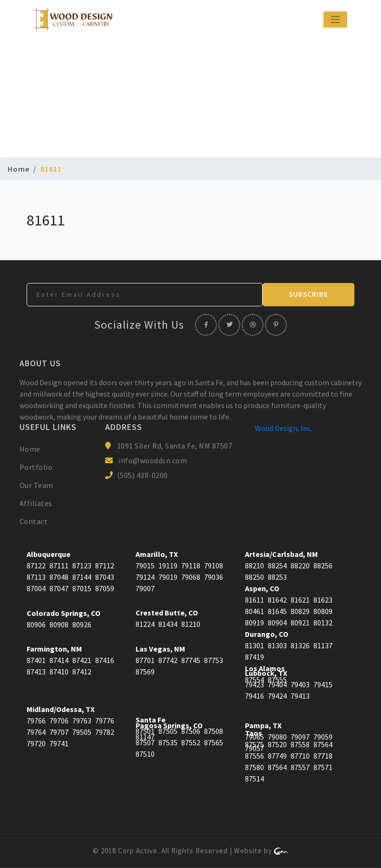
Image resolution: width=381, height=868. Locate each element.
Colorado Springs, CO (63, 613)
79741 (59, 743)
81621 (300, 600)
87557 (300, 767)
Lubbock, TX (266, 673)
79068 (191, 577)
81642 (277, 600)
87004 (36, 588)
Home (19, 169)
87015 (82, 588)
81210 (191, 624)
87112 (105, 566)
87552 (191, 742)
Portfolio (36, 467)
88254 (277, 566)
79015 (145, 566)
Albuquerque (49, 554)
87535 (168, 742)
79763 (82, 721)
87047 (59, 588)
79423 (254, 684)
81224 (145, 624)
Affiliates (36, 503)
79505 (82, 732)
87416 (105, 660)
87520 (277, 744)
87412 (82, 672)
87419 (254, 657)
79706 (59, 721)
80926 (82, 624)
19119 (168, 566)
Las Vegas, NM (160, 649)
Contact (34, 521)
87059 (105, 588)
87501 (145, 731)
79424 (277, 696)
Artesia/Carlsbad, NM (281, 554)
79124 (145, 577)
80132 (323, 623)
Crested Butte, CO (167, 613)
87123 (82, 566)
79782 (105, 732)
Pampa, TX (263, 725)
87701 (145, 660)
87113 (36, 577)
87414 (59, 660)
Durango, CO (267, 634)
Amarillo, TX (157, 554)
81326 (300, 645)
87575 (254, 744)
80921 (300, 623)
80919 (254, 623)
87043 (105, 577)
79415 (323, 684)
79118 (191, 566)
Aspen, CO (262, 588)
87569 (145, 672)
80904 (277, 623)
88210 (254, 566)
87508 (214, 731)
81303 (277, 645)
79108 (214, 566)
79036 (214, 577)
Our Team (36, 485)
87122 (36, 566)
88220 (300, 566)
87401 (36, 660)
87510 (145, 754)
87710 (300, 756)
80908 (59, 624)
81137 (323, 645)
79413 (300, 696)
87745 (191, 660)
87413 (36, 672)
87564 (323, 744)
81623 (323, 600)
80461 (254, 611)
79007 (145, 588)
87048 (59, 577)
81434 (168, 624)
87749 (277, 756)
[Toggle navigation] (335, 20)
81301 (254, 645)
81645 (277, 611)
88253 (277, 577)
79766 (36, 721)
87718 (323, 756)
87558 (300, 744)
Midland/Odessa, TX (61, 709)
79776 (105, 721)
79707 (59, 732)
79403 (300, 684)
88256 (323, 566)
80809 (323, 611)
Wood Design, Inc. (283, 428)
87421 (82, 660)
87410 (59, 672)
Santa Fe (151, 720)
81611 (254, 600)
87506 (191, 731)
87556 (254, 756)
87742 (168, 660)
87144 (82, 577)
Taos (254, 733)
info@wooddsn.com (153, 460)
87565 (214, 742)
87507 (145, 742)
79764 (36, 732)
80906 (36, 624)
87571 (323, 767)
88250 (254, 577)
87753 (214, 660)
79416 (254, 696)
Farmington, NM (54, 649)
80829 (300, 611)
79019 (168, 577)
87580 (254, 767)
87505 (168, 731)
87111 (59, 566)
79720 (36, 743)
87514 (254, 779)
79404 (277, 684)
